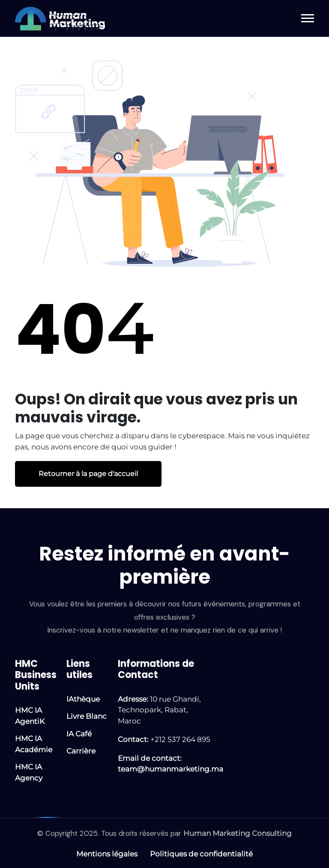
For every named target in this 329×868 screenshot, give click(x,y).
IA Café (79, 734)
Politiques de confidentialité (201, 854)
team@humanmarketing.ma (170, 769)
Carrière (81, 751)
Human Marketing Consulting (238, 833)
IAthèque (83, 699)
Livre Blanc (87, 716)
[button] (308, 18)
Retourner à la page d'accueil (88, 474)
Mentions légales (107, 854)
